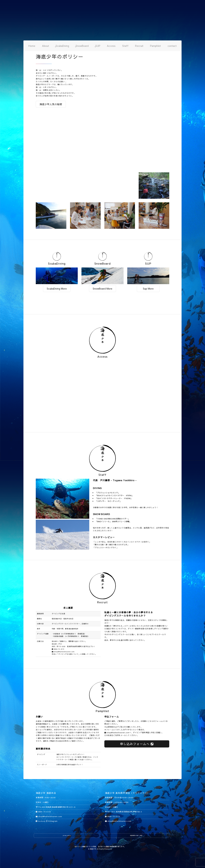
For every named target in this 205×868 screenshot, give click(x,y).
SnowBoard (82, 46)
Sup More (148, 288)
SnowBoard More (102, 288)
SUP (98, 46)
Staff (125, 46)
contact (172, 46)
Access (111, 46)
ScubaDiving (62, 46)
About (45, 46)
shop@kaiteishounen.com (63, 652)
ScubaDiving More (57, 288)
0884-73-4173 (58, 649)
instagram (52, 821)
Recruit (139, 46)
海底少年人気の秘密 (51, 104)
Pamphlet (155, 46)
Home (32, 46)
